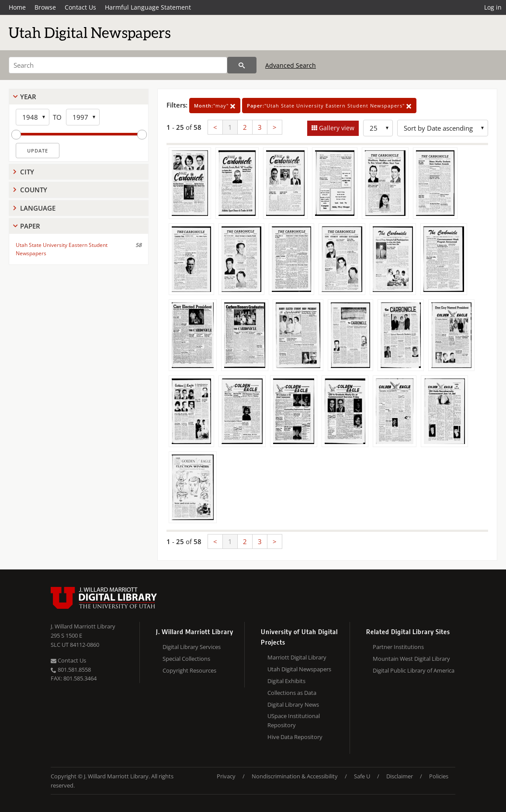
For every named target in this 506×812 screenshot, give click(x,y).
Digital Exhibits (286, 681)
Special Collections (186, 659)
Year (28, 97)
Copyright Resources (189, 670)
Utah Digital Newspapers (299, 669)
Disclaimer (400, 776)
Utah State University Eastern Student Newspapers (62, 249)
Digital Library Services (192, 647)
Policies (439, 776)
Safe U (362, 776)
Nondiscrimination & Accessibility (295, 776)
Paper (30, 226)
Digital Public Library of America (414, 670)
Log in (493, 7)
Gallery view (336, 128)
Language (38, 208)
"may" (215, 106)
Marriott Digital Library (297, 657)
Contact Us (80, 7)
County (34, 190)
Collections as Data (292, 693)
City (27, 172)
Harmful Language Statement (148, 7)
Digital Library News (293, 704)
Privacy (226, 776)
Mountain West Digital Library (411, 659)
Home (17, 7)
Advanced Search (291, 65)
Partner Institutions (398, 647)
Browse (45, 7)
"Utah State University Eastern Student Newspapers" (329, 106)
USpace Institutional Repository (294, 720)
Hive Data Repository (295, 737)
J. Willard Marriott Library (83, 626)
